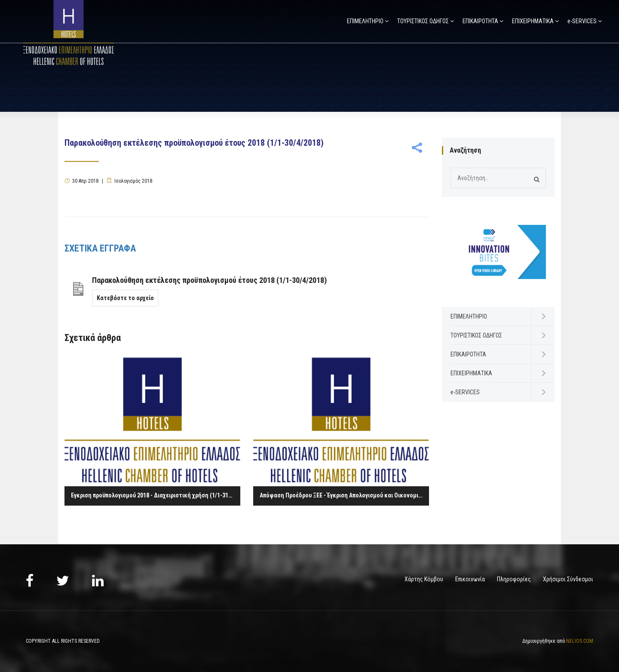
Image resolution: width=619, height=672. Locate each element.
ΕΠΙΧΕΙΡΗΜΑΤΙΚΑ (533, 21)
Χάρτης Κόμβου (424, 579)
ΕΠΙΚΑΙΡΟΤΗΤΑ (480, 21)
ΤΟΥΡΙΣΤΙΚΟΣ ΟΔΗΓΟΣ (423, 21)
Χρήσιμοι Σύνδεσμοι (568, 579)
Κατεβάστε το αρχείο (125, 298)
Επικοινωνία (470, 579)
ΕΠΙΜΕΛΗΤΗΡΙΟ (365, 21)
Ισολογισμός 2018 (133, 181)
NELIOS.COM (580, 641)
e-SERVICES (582, 21)
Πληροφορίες (514, 579)
